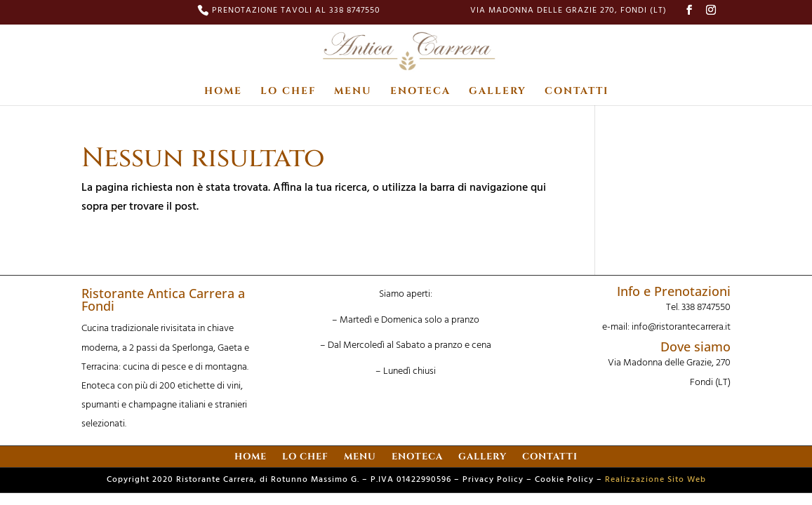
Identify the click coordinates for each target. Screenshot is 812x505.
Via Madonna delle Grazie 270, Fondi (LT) (568, 12)
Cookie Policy (564, 480)
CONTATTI (577, 92)
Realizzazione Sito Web (655, 480)
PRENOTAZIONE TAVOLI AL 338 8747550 (296, 12)
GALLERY (498, 92)
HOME (223, 92)
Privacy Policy (493, 480)
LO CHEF (288, 92)
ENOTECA (420, 92)
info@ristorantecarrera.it (681, 327)
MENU (353, 92)
